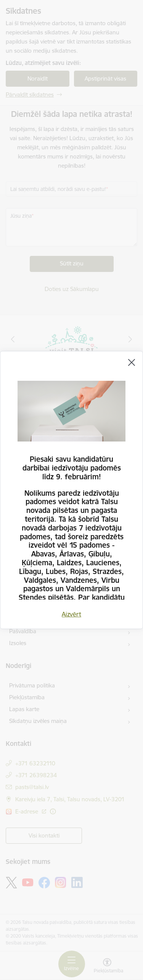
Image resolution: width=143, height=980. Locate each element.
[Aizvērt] (132, 362)
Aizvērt (71, 614)
